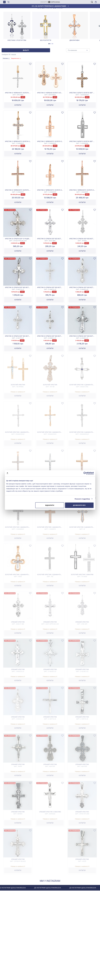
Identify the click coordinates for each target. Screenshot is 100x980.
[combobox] (78, 67)
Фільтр (26, 67)
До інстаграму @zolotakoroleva (30, 905)
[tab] (49, 61)
